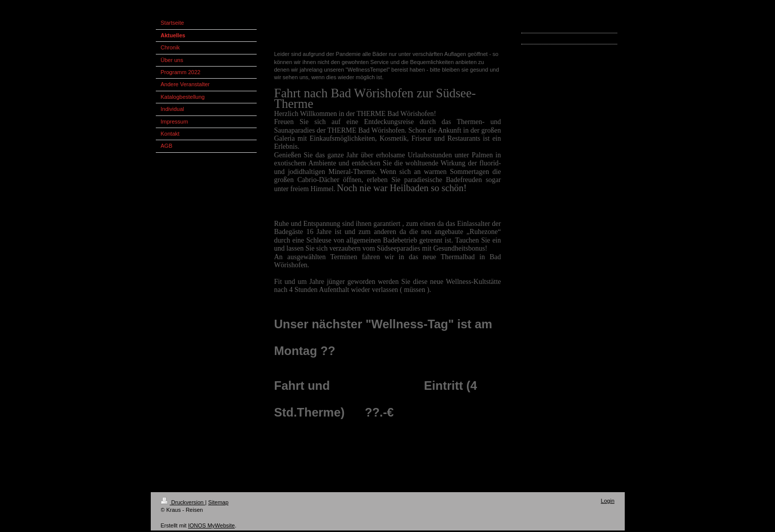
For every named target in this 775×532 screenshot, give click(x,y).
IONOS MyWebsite (212, 525)
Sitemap (218, 502)
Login (608, 501)
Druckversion (183, 502)
